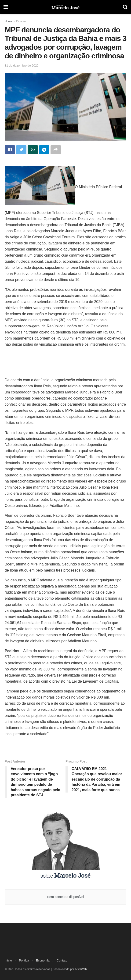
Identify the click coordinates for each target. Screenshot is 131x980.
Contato (62, 960)
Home (8, 21)
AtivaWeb (81, 969)
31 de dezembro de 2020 (22, 65)
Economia (43, 960)
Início (8, 960)
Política (24, 960)
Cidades (21, 21)
